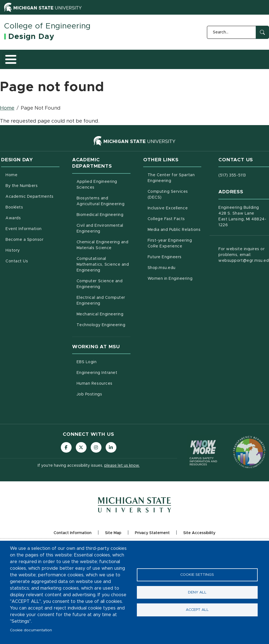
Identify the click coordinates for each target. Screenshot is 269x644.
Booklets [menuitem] (14, 218)
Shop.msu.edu (175, 278)
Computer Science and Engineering (104, 294)
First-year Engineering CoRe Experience (175, 254)
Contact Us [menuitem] (17, 271)
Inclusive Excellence (175, 218)
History (228, 64)
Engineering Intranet (104, 382)
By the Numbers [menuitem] (22, 196)
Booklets (108, 64)
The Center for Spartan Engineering (175, 188)
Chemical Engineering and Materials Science (104, 255)
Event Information (168, 64)
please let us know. (122, 476)
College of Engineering (47, 26)
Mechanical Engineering (104, 324)
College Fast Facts (175, 229)
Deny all (197, 592)
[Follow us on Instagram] (96, 458)
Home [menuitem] (11, 185)
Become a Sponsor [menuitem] (24, 250)
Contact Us (255, 64)
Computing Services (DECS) (175, 205)
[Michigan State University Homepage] (134, 520)
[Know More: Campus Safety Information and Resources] (203, 462)
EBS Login (104, 372)
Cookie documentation (31, 630)
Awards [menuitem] (13, 228)
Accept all (197, 610)
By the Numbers (39, 64)
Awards (137, 64)
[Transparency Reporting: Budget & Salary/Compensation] (249, 462)
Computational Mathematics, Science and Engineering (104, 275)
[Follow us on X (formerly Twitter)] (81, 458)
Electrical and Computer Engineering (104, 311)
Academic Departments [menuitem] (30, 207)
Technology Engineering (104, 335)
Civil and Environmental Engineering (104, 239)
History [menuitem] (13, 261)
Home (12, 64)
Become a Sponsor (200, 64)
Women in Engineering (175, 288)
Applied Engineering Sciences (104, 195)
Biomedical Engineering (104, 225)
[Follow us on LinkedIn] (111, 458)
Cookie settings (197, 574)
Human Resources (104, 393)
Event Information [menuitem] (24, 239)
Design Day (31, 37)
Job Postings (104, 404)
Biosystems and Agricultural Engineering (104, 211)
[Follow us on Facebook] (66, 458)
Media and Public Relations (175, 239)
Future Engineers (175, 267)
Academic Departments (74, 64)
